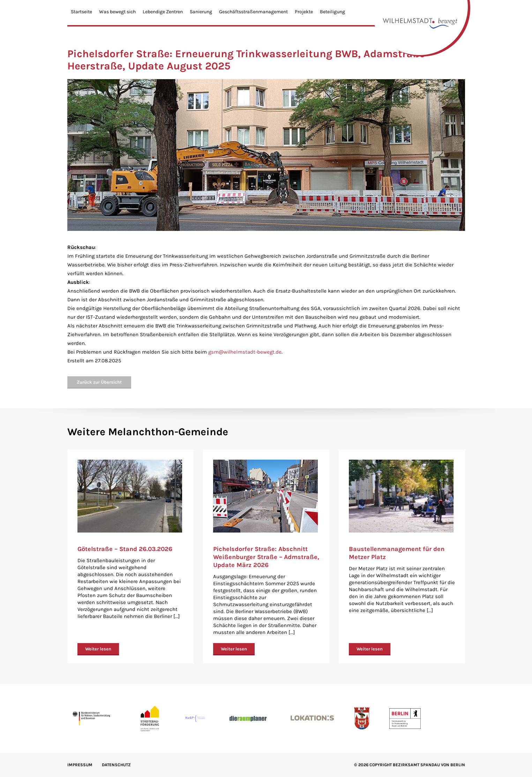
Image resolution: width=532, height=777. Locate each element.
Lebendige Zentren (163, 12)
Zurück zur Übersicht (99, 382)
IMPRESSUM (80, 765)
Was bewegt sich (117, 12)
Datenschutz (116, 765)
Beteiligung (332, 12)
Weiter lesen (98, 649)
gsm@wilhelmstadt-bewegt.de (245, 352)
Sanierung (201, 12)
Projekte (304, 12)
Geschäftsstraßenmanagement (253, 12)
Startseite (81, 12)
